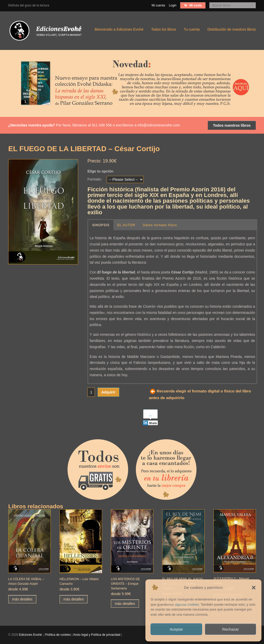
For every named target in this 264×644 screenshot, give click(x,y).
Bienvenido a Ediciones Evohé (119, 29)
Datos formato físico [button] (160, 225)
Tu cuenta (192, 29)
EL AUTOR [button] (126, 225)
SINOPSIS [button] (101, 225)
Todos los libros (164, 29)
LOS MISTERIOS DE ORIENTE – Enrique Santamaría (125, 584)
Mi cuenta (158, 5)
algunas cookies (187, 604)
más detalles (22, 599)
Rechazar (230, 629)
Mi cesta (195, 5)
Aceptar (176, 629)
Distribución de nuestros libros (232, 29)
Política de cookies (58, 635)
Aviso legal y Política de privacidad (97, 635)
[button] (254, 588)
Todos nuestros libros (232, 125)
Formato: (95, 179)
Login (173, 5)
